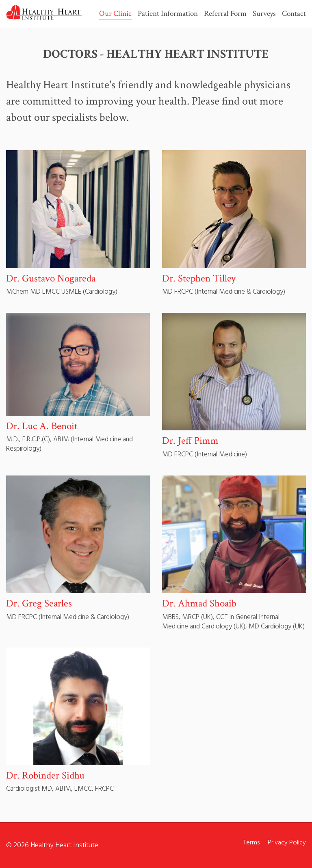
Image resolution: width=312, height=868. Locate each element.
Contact (294, 14)
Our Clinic (115, 14)
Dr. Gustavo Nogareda (51, 278)
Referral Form (225, 14)
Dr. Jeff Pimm (190, 441)
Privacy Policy (287, 843)
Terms (251, 843)
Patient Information (168, 14)
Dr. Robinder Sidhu (45, 775)
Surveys (264, 14)
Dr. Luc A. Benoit (42, 426)
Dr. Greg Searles (39, 603)
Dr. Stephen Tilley (199, 278)
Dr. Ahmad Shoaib (199, 603)
